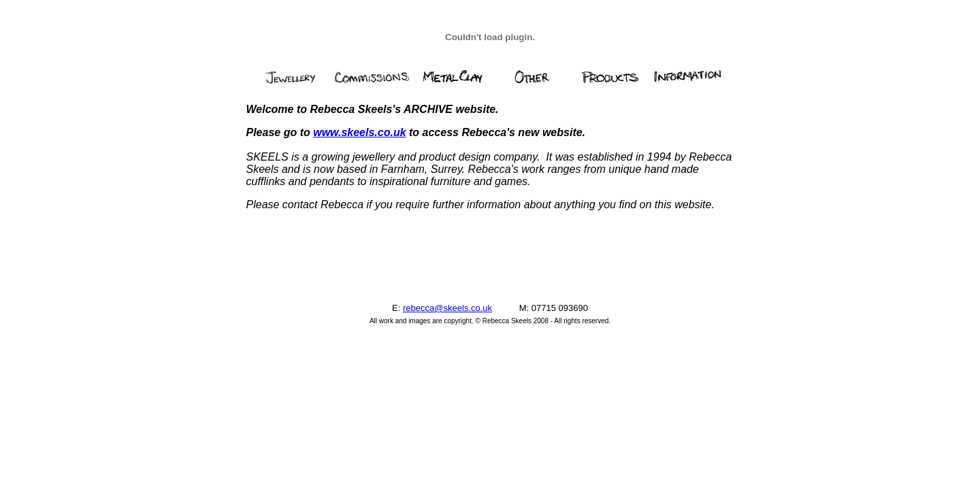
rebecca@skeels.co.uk (447, 308)
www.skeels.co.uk (359, 132)
